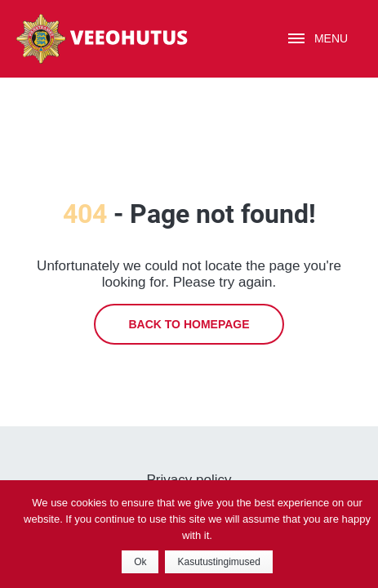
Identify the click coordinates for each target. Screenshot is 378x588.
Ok (140, 562)
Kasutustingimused (218, 562)
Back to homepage (189, 324)
